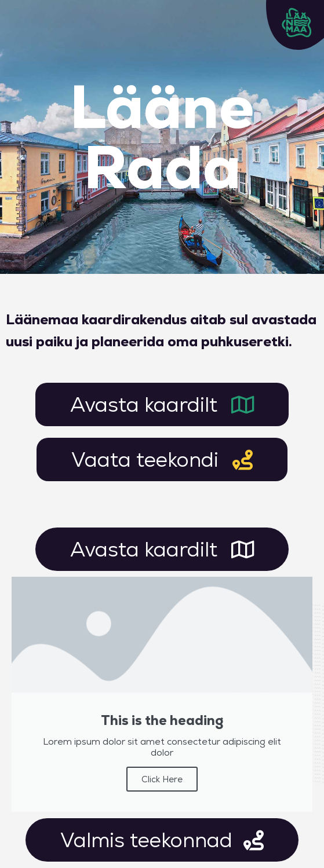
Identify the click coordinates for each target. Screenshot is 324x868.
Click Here (162, 779)
